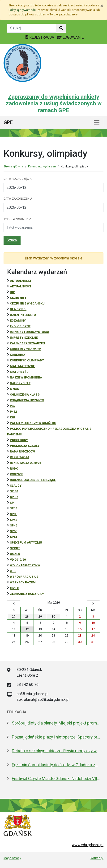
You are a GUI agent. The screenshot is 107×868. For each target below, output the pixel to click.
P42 (13, 406)
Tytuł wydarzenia (17, 219)
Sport (15, 548)
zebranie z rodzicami (28, 594)
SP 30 (14, 491)
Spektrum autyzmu (26, 542)
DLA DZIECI (18, 309)
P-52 (13, 412)
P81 (13, 417)
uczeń (15, 554)
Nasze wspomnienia (26, 377)
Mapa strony (12, 858)
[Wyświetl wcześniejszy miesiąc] (14, 604)
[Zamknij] (102, 6)
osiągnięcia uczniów (27, 400)
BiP (13, 292)
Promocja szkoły (25, 446)
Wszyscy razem (23, 582)
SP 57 (14, 497)
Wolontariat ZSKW (25, 565)
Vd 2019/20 (18, 560)
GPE (8, 122)
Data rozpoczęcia (18, 179)
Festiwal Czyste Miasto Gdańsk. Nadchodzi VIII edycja (56, 779)
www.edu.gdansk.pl (88, 845)
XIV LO (15, 588)
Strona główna (13, 166)
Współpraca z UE (24, 577)
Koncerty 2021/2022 (25, 349)
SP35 (14, 514)
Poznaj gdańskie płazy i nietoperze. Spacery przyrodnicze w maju (56, 737)
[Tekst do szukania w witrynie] (32, 28)
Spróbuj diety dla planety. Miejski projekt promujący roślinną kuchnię (56, 723)
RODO (14, 469)
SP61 (14, 537)
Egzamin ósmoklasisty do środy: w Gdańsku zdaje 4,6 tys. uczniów (56, 765)
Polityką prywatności (22, 10)
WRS (13, 571)
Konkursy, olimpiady (27, 360)
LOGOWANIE (70, 37)
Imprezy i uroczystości (29, 332)
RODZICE (16, 474)
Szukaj (12, 240)
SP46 (14, 525)
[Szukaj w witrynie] (61, 28)
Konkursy (18, 355)
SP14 (14, 508)
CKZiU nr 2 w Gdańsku (27, 303)
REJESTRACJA (40, 37)
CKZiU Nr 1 (18, 298)
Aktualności (20, 281)
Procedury (19, 440)
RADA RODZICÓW (22, 451)
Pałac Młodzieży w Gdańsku (33, 423)
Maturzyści (20, 372)
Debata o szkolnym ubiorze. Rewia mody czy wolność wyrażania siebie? (56, 751)
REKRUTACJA (20, 457)
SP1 (13, 503)
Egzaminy (18, 321)
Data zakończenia (18, 199)
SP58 (14, 531)
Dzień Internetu (23, 315)
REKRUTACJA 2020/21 (26, 463)
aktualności (20, 286)
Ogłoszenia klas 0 (25, 395)
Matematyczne (22, 366)
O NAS (14, 389)
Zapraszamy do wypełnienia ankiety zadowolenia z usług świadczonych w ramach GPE (54, 104)
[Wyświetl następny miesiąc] (93, 604)
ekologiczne (20, 326)
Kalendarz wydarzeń (42, 166)
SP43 (14, 520)
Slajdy (16, 486)
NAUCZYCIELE (20, 383)
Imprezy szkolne (24, 338)
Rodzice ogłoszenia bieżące (33, 480)
